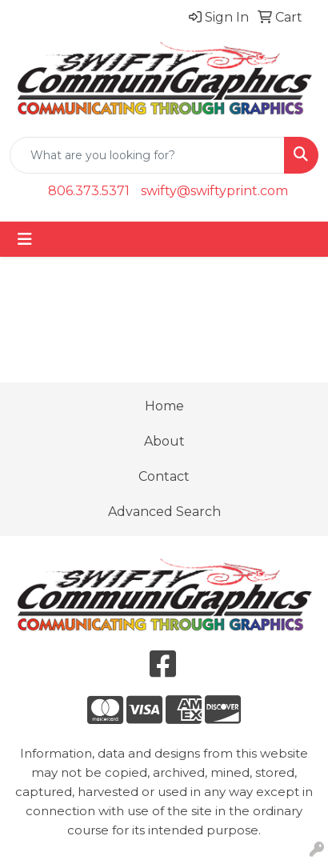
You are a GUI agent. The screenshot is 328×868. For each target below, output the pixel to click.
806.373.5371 (89, 191)
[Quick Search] (147, 155)
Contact (164, 476)
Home (164, 406)
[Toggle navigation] (25, 239)
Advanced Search (164, 512)
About (164, 441)
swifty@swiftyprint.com (214, 191)
